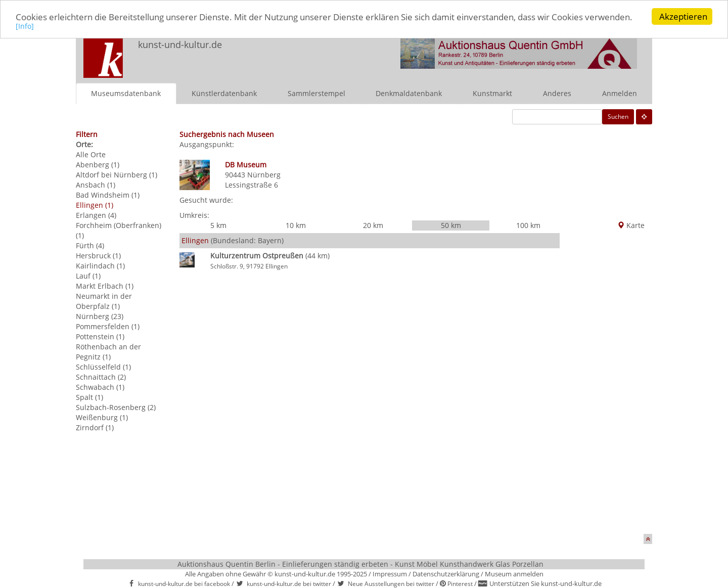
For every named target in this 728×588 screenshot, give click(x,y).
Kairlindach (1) (100, 265)
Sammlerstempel (316, 93)
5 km (218, 225)
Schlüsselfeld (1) (103, 366)
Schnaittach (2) (101, 376)
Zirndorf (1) (95, 427)
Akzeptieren (683, 16)
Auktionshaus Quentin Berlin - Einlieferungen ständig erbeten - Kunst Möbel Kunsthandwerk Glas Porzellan (360, 564)
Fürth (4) (90, 245)
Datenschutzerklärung (446, 574)
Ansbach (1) (96, 184)
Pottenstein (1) (100, 336)
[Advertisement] (606, 382)
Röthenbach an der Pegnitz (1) (108, 351)
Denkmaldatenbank (409, 93)
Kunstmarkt (492, 93)
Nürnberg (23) (100, 316)
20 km (373, 225)
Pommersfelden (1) (108, 326)
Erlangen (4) (96, 215)
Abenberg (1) (98, 164)
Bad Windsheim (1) (108, 194)
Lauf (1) (88, 275)
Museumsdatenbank (126, 93)
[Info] (25, 26)
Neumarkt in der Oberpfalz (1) (104, 301)
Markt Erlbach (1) (105, 285)
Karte (631, 225)
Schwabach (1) (100, 387)
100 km (528, 225)
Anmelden (620, 93)
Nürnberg (264, 174)
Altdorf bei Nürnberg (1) (117, 174)
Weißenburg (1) (102, 417)
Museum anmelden (514, 574)
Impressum (390, 574)
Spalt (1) (89, 397)
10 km (296, 225)
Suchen (618, 116)
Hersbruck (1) (98, 255)
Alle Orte (91, 154)
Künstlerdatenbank (224, 93)
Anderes (557, 93)
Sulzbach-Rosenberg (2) (116, 407)
